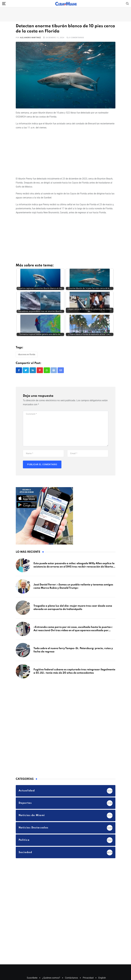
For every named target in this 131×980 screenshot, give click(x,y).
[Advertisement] (66, 153)
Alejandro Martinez (30, 38)
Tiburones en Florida (27, 355)
